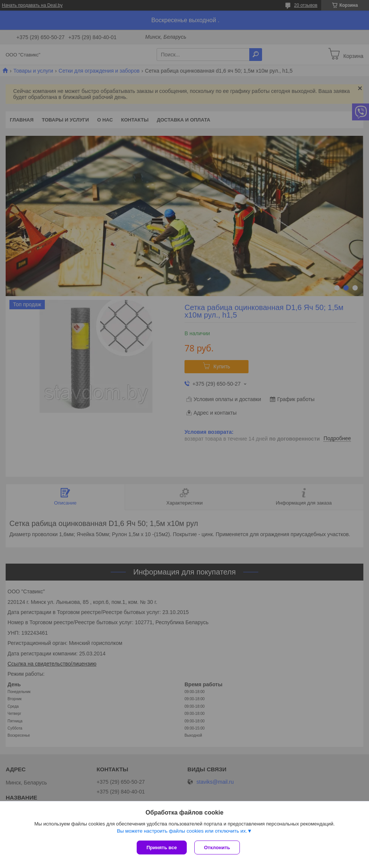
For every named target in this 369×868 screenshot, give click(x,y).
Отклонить (217, 847)
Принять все (162, 847)
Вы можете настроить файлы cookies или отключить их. (182, 831)
